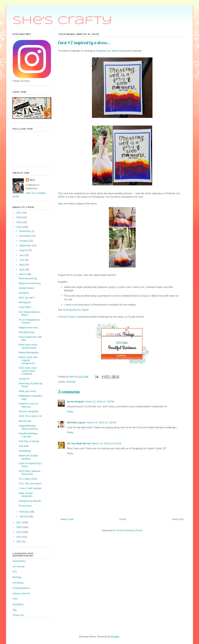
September (26, 245)
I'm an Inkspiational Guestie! (29, 321)
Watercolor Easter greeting (28, 457)
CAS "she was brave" (30, 484)
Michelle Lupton (76, 423)
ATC (15, 572)
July (22, 255)
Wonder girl (25, 421)
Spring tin (24, 293)
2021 (19, 213)
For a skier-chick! (28, 479)
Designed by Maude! (30, 501)
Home (123, 519)
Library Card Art (21, 593)
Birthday (71, 382)
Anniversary (19, 561)
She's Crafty (62, 21)
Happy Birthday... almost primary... (29, 427)
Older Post (178, 519)
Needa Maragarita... (29, 352)
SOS (15, 599)
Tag (14, 610)
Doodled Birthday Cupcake (28, 435)
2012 (19, 537)
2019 (19, 222)
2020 (19, 217)
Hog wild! (24, 446)
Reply (70, 412)
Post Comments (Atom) (130, 530)
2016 (19, 527)
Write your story (27, 391)
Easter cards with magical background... (28, 360)
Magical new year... (29, 327)
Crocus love (25, 506)
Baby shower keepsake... (26, 495)
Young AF (24, 379)
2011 (19, 542)
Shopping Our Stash (107, 51)
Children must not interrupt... (28, 405)
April (22, 269)
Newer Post (67, 519)
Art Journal (18, 566)
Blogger (115, 637)
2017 (19, 522)
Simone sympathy (28, 411)
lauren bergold (75, 402)
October (24, 241)
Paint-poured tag (28, 278)
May (22, 265)
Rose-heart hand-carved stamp (28, 346)
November (25, 236)
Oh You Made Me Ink (79, 443)
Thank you (18, 615)
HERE (61, 197)
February (25, 512)
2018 (19, 227)
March (23, 274)
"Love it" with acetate (30, 488)
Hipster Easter (26, 288)
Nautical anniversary (30, 283)
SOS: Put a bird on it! (30, 416)
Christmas (18, 583)
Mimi (32, 180)
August (23, 250)
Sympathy (18, 604)
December (25, 231)
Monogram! (25, 302)
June (22, 260)
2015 (19, 532)
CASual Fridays (66, 317)
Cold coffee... (26, 307)
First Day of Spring (29, 441)
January (24, 516)
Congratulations (21, 588)
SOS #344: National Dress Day (29, 473)
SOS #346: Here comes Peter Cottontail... (28, 371)
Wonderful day (26, 332)
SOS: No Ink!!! (26, 298)
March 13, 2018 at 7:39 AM (100, 402)
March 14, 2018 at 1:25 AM (101, 423)
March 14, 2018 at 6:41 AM (106, 443)
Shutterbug (25, 451)
